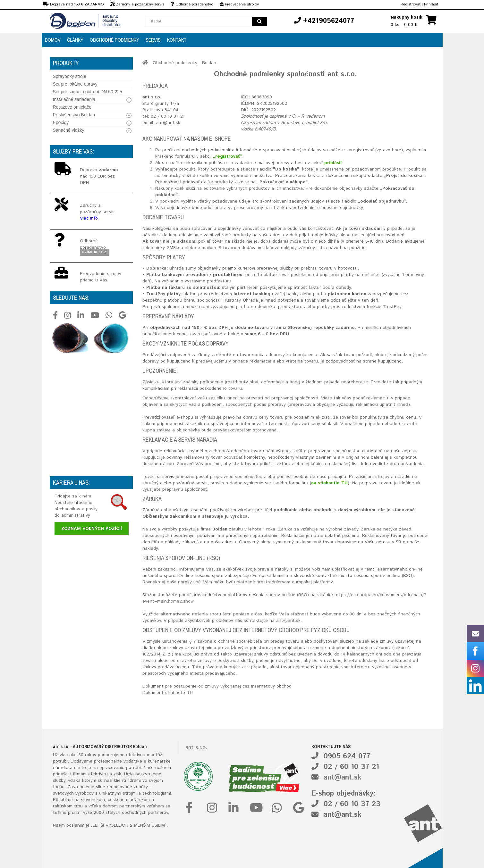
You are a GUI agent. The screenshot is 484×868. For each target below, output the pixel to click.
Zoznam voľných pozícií (92, 529)
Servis (153, 40)
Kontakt (177, 40)
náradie (61, 768)
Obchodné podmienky (115, 40)
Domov (53, 40)
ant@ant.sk (343, 778)
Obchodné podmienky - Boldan (184, 63)
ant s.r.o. (196, 747)
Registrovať (411, 4)
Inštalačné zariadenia (74, 99)
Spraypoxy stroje (70, 76)
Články (75, 40)
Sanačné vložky (69, 130)
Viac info (89, 218)
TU (190, 693)
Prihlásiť (431, 4)
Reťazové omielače (72, 107)
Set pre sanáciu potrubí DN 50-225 (88, 92)
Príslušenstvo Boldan (74, 115)
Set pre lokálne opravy (75, 84)
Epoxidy (61, 122)
